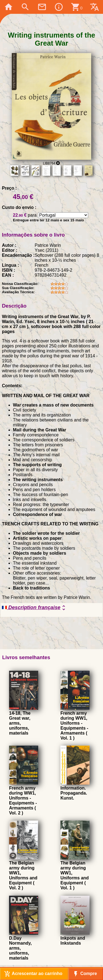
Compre (85, 974)
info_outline (59, 7)
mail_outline (42, 7)
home (9, 7)
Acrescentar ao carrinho (33, 974)
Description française (34, 608)
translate (94, 7)
